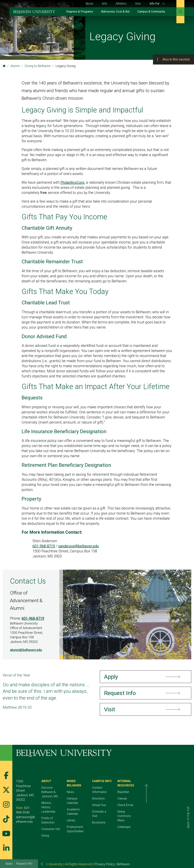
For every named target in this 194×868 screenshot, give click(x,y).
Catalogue (158, 822)
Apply (9, 864)
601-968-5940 (34, 799)
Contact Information (130, 788)
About (89, 4)
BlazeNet (157, 792)
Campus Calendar (95, 794)
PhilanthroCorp (72, 182)
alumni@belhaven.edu (26, 650)
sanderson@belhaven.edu (78, 546)
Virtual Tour (124, 801)
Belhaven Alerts (128, 851)
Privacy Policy (105, 851)
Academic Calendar (96, 801)
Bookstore (124, 814)
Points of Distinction (62, 809)
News (87, 788)
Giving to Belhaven (38, 66)
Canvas (156, 798)
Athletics (121, 4)
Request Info (24, 864)
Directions (124, 794)
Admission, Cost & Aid (115, 12)
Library (88, 807)
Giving (54, 822)
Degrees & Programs (80, 12)
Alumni (15, 66)
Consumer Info (59, 816)
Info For (157, 4)
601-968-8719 (44, 546)
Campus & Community (151, 12)
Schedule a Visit (127, 807)
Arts (104, 4)
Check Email (159, 805)
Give (138, 4)
